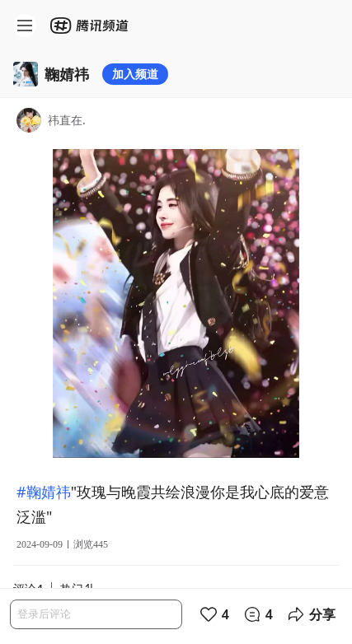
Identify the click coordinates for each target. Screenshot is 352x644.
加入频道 (135, 74)
